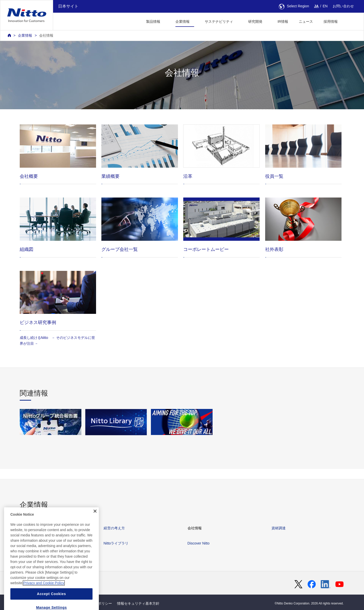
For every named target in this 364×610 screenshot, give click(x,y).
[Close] (95, 525)
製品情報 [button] (153, 21)
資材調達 (279, 528)
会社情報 (46, 35)
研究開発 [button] (255, 21)
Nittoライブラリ (116, 543)
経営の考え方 (114, 528)
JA (316, 6)
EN (325, 6)
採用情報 (331, 21)
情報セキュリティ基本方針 (138, 603)
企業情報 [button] (183, 21)
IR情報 (283, 21)
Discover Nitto (199, 543)
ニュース (306, 21)
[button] (351, 21)
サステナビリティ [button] (219, 21)
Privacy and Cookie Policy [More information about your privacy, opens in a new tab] (44, 597)
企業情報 (25, 35)
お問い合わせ (343, 6)
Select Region (294, 6)
